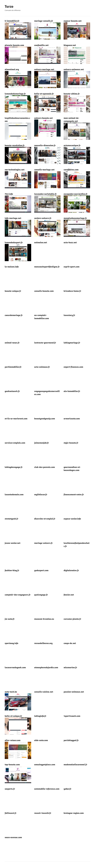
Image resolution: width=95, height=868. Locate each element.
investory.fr (69, 315)
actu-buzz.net (70, 242)
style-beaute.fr (71, 443)
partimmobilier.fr (13, 367)
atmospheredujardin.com (46, 667)
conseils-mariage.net (44, 170)
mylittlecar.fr (41, 494)
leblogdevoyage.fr (14, 467)
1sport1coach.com (72, 716)
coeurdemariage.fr (14, 315)
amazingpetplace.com (45, 764)
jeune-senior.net (13, 543)
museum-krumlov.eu (44, 619)
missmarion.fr (70, 667)
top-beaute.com (12, 764)
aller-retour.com (13, 740)
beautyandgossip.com (45, 419)
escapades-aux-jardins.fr (76, 194)
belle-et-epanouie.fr (44, 94)
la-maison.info (12, 267)
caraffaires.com (71, 170)
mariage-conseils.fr (44, 21)
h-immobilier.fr (12, 21)
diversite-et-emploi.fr (45, 519)
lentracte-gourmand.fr (45, 343)
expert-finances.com (73, 367)
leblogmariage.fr (72, 343)
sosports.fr (10, 789)
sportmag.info (11, 643)
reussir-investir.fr (43, 813)
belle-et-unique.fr (13, 716)
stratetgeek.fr (12, 519)
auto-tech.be (11, 692)
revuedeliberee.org (43, 643)
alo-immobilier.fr (72, 391)
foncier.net (69, 595)
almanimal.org (12, 69)
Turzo (9, 6)
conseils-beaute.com (44, 291)
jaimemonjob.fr (42, 443)
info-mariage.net (13, 218)
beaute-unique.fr (13, 291)
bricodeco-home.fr (72, 291)
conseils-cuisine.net (44, 692)
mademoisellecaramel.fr (75, 764)
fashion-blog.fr (12, 570)
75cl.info (9, 194)
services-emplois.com (15, 443)
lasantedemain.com (14, 494)
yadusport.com (41, 570)
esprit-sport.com (72, 267)
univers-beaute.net (43, 118)
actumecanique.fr (72, 145)
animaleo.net (41, 242)
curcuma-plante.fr (72, 619)
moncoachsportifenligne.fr (47, 267)
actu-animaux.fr (42, 367)
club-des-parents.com (45, 467)
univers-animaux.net (74, 69)
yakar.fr (67, 789)
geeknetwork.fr (12, 391)
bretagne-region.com (74, 813)
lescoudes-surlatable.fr (45, 194)
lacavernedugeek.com (15, 667)
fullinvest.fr (11, 813)
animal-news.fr (12, 343)
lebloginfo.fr (40, 716)
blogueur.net (70, 45)
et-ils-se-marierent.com (16, 419)
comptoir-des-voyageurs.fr (18, 595)
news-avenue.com (13, 837)
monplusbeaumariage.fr (75, 218)
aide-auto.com (41, 740)
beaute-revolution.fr (15, 145)
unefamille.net (41, 45)
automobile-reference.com (47, 789)
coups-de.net (70, 643)
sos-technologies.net (15, 170)
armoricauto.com (72, 419)
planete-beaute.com (14, 45)
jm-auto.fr (10, 619)
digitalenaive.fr (71, 570)
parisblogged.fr (71, 740)
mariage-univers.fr (43, 543)
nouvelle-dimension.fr (45, 145)
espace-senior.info (72, 519)
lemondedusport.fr (14, 242)
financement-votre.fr (74, 494)
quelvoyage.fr (41, 595)
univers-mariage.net (44, 69)
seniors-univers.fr (43, 218)
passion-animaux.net (74, 692)
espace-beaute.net (73, 21)
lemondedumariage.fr (15, 94)
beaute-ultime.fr (72, 94)
